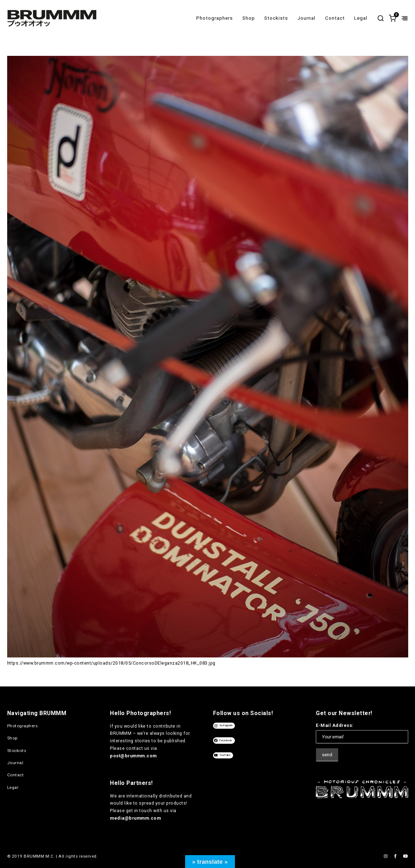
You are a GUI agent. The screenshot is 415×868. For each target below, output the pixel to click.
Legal (361, 18)
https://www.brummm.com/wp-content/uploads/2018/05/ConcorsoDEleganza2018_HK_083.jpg (111, 663)
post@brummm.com (133, 756)
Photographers (214, 18)
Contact (335, 18)
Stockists (276, 18)
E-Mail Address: (335, 725)
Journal (307, 18)
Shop (249, 18)
